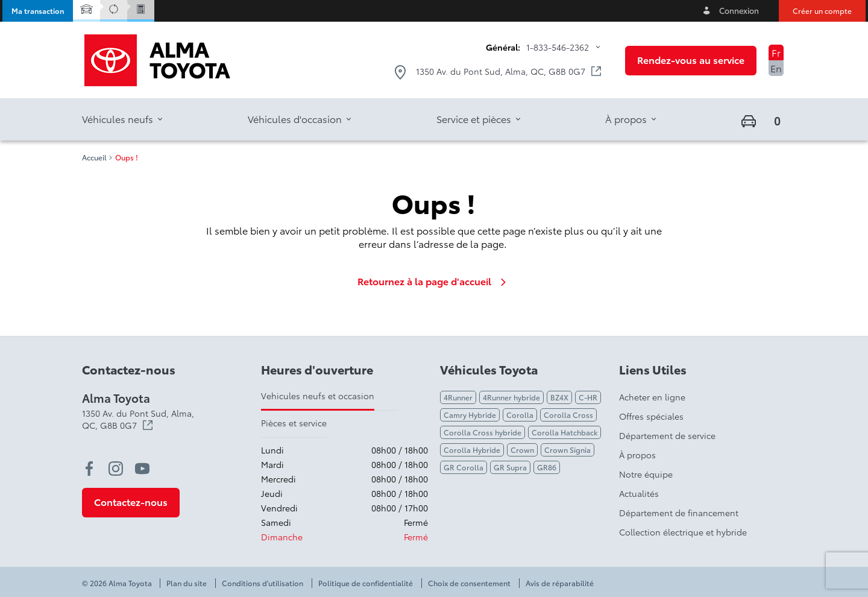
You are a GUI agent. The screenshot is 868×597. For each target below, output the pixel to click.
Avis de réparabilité (560, 583)
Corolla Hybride (472, 450)
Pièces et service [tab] (294, 423)
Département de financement (679, 513)
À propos (637, 455)
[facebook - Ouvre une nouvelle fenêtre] (89, 469)
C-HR (588, 397)
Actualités (639, 493)
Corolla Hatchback (565, 432)
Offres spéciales (651, 416)
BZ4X (559, 397)
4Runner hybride (511, 397)
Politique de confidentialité (366, 583)
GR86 (547, 467)
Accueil (94, 157)
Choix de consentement (469, 583)
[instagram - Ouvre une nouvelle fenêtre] (116, 469)
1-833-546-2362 (558, 47)
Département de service (667, 435)
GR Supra (510, 467)
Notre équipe (646, 474)
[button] (38, 11)
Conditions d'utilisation (263, 583)
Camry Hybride (470, 415)
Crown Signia (568, 450)
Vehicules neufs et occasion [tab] (318, 396)
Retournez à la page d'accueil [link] (434, 281)
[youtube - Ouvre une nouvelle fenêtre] (142, 469)
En (776, 68)
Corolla (520, 415)
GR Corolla (464, 467)
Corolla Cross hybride (483, 432)
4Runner (458, 397)
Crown (522, 450)
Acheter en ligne (652, 397)
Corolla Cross (568, 415)
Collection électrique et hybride (683, 532)
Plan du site (187, 583)
